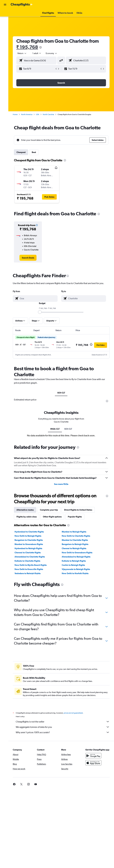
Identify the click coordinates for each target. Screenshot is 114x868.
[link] (29, 258)
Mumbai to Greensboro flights (31, 544)
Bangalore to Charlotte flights (31, 540)
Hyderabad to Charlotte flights (31, 532)
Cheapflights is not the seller (64, 722)
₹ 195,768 (29, 47)
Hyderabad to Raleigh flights (30, 548)
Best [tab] (36, 152)
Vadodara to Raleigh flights (29, 573)
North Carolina (50, 114)
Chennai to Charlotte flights (30, 553)
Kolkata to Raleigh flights (75, 561)
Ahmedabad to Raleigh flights (77, 557)
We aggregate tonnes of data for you (64, 727)
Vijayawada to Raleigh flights (77, 569)
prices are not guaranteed (75, 713)
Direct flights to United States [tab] (80, 510)
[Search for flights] (5, 14)
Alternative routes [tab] (27, 510)
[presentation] (42, 47)
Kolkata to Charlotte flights (29, 561)
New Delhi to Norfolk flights (76, 573)
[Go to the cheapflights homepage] (22, 5)
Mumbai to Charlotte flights (76, 540)
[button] (5, 5)
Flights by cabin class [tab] (28, 517)
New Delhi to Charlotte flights (77, 536)
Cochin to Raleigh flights (74, 565)
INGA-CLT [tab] (56, 429)
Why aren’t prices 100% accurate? (64, 732)
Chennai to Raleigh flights (75, 548)
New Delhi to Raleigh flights (30, 536)
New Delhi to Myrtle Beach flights (33, 565)
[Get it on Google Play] (94, 759)
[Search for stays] (5, 20)
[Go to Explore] (5, 32)
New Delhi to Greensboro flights (78, 553)
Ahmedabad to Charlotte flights (32, 557)
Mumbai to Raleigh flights (75, 532)
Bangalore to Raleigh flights (76, 544)
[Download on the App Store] (94, 766)
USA (39, 114)
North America (29, 114)
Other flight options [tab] (54, 517)
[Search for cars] (5, 26)
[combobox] (53, 53)
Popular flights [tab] (77, 517)
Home (17, 114)
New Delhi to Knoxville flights (31, 569)
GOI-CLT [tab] (62, 393)
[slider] (41, 312)
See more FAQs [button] (62, 484)
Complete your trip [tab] (51, 510)
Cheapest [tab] (23, 152)
